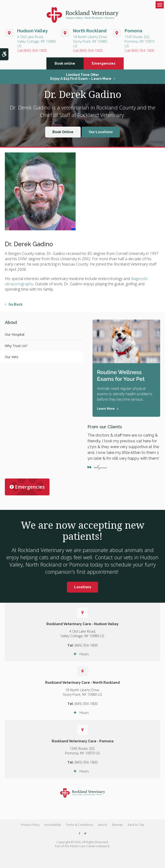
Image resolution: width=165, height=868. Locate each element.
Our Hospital (15, 337)
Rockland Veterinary (101, 117)
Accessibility (53, 827)
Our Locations (101, 135)
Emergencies (104, 66)
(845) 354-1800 (35, 51)
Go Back (15, 307)
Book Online (63, 135)
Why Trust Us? (16, 348)
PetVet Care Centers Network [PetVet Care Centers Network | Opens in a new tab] (90, 849)
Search (102, 827)
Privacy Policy (30, 827)
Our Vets (12, 359)
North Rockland (90, 31)
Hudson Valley (32, 31)
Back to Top (136, 827)
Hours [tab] (84, 657)
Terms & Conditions (79, 827)
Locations (83, 590)
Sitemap (117, 827)
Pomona (133, 31)
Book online (65, 66)
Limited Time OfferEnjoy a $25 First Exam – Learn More (81, 79)
